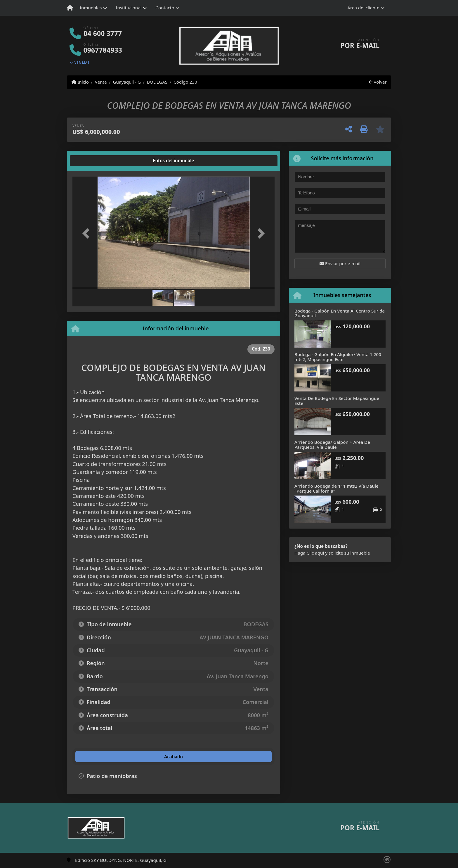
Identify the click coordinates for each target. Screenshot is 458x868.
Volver (378, 82)
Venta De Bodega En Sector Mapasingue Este (337, 401)
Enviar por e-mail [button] (340, 263)
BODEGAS (157, 82)
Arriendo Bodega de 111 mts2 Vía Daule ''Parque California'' (336, 488)
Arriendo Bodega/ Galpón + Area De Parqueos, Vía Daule (332, 445)
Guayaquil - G (127, 82)
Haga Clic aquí (309, 553)
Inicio (80, 82)
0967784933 (103, 50)
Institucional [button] (129, 8)
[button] (88, 233)
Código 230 (185, 82)
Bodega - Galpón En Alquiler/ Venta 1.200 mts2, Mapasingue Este (338, 357)
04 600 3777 (103, 33)
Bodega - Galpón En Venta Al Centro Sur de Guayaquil (340, 313)
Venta (101, 82)
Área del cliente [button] (363, 8)
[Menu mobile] (70, 8)
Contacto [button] (165, 8)
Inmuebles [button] (91, 8)
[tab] (95, 161)
